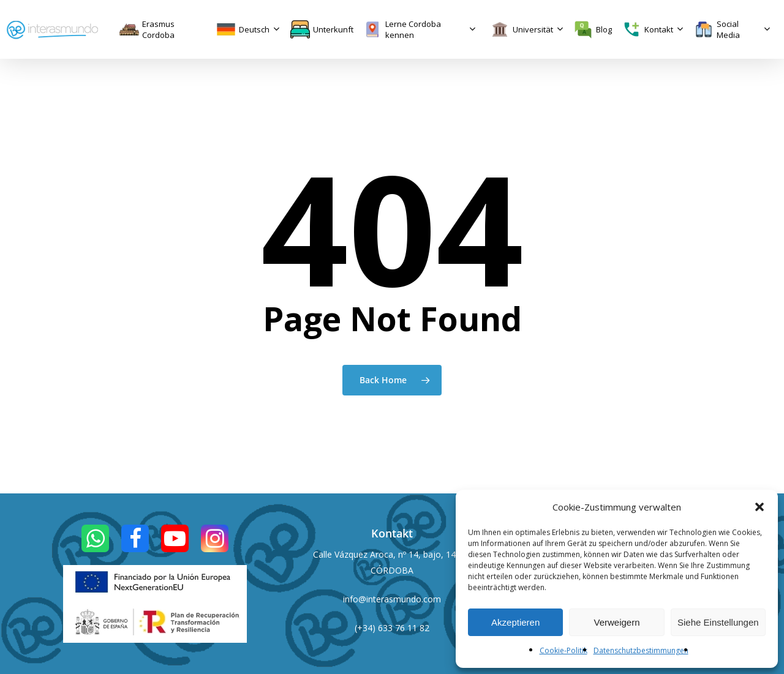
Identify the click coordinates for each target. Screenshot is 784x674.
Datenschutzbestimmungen (641, 650)
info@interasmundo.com (392, 599)
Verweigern (616, 622)
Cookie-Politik (563, 650)
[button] (759, 507)
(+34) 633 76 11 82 (392, 628)
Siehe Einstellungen (718, 622)
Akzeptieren (515, 622)
